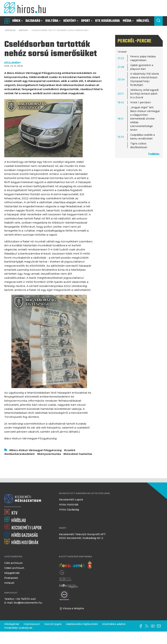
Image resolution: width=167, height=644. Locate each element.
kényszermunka (50, 454)
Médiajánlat (12, 624)
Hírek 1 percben (141, 102)
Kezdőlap (10, 30)
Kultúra (53, 21)
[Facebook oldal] (142, 626)
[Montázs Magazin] (69, 586)
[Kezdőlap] (26, 8)
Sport (87, 21)
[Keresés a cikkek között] (158, 21)
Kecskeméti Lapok (71, 500)
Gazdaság (34, 21)
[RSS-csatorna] (148, 626)
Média (128, 21)
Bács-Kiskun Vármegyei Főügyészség (36, 450)
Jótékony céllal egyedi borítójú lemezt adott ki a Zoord (144, 94)
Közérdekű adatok (114, 624)
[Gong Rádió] (64, 573)
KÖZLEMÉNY (13, 63)
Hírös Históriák (69, 505)
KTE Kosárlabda (108, 21)
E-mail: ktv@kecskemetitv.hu (23, 603)
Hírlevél (143, 21)
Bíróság (23, 30)
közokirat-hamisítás (79, 454)
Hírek (17, 21)
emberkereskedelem (20, 454)
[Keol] (65, 579)
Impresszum (32, 624)
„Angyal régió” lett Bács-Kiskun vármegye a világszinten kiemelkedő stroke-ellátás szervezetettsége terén (145, 119)
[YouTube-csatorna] (154, 626)
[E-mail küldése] (160, 626)
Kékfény (71, 21)
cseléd (71, 450)
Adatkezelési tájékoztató (82, 624)
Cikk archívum (13, 563)
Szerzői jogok (53, 624)
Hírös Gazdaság (69, 510)
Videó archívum (14, 568)
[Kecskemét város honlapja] (75, 565)
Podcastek (11, 578)
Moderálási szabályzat (18, 628)
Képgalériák (12, 573)
